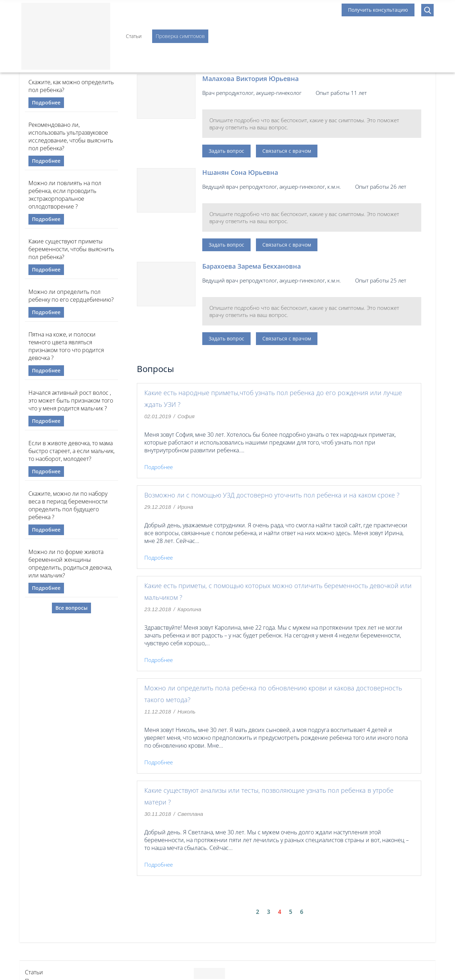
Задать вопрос (226, 151)
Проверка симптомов (180, 36)
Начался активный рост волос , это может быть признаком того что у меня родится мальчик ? (71, 400)
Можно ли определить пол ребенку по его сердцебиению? (71, 296)
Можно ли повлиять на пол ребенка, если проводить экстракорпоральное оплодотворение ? (65, 195)
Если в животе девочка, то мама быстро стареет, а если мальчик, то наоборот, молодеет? (71, 451)
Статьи (134, 36)
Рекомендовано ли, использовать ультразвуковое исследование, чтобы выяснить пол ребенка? (71, 136)
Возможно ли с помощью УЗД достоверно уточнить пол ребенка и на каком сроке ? (272, 495)
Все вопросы (71, 608)
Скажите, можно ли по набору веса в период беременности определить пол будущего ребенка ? (68, 505)
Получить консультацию (378, 10)
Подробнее (46, 103)
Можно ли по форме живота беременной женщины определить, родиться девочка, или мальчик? (70, 564)
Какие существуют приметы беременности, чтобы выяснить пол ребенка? (71, 249)
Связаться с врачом (287, 151)
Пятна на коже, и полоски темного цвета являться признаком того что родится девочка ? (66, 346)
